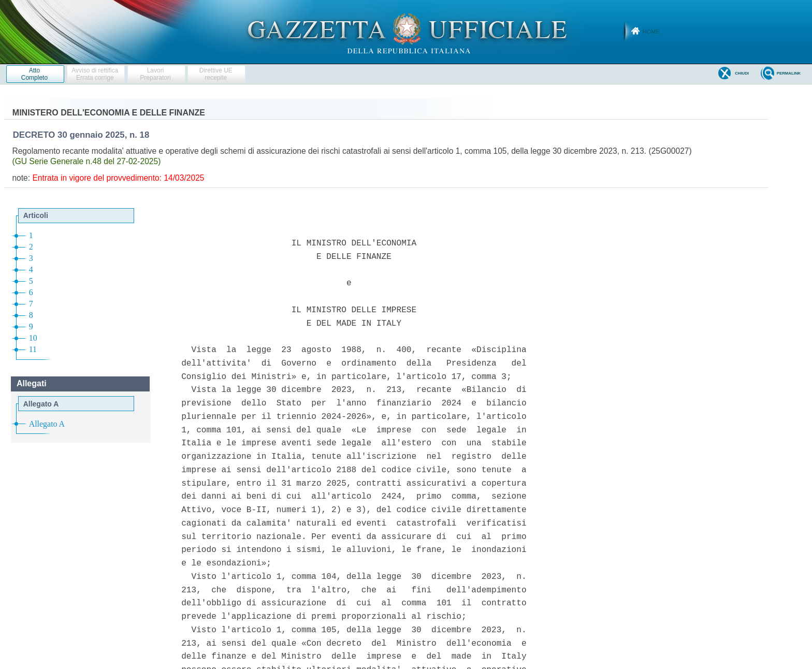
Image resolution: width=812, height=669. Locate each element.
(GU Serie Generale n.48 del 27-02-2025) (86, 161)
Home (651, 32)
